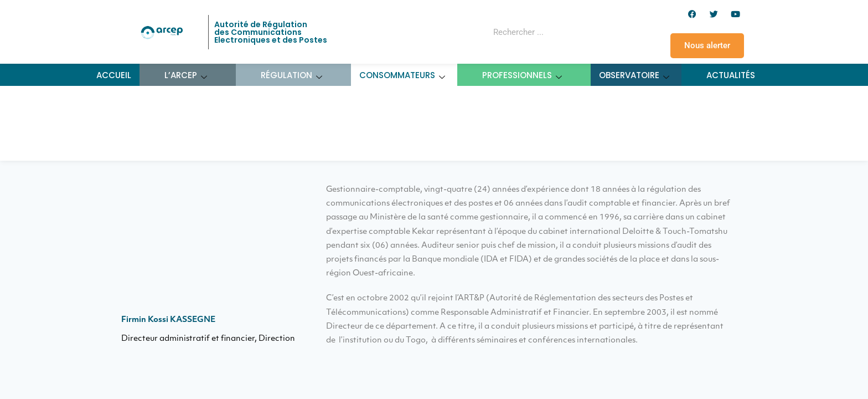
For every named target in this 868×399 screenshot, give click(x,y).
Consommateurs (402, 75)
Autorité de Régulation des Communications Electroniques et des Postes (271, 32)
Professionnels (522, 75)
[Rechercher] (591, 32)
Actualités (731, 75)
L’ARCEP (186, 75)
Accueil (114, 75)
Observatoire (634, 75)
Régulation (292, 75)
